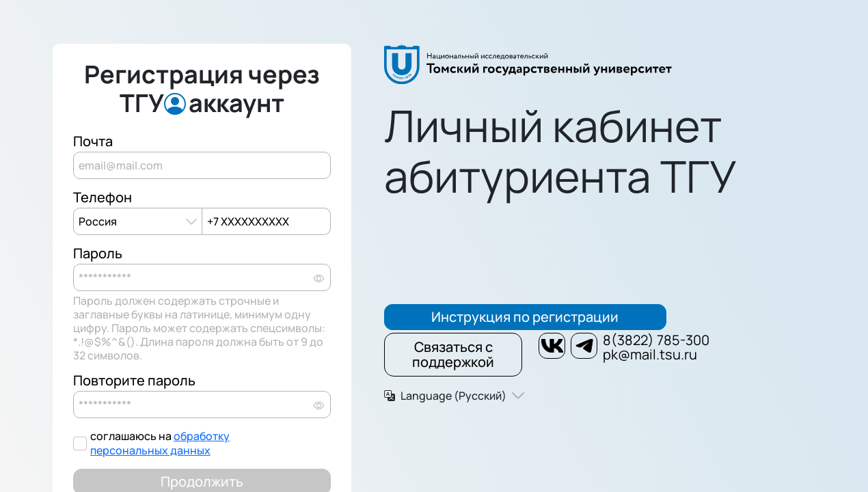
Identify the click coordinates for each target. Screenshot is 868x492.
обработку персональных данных (160, 443)
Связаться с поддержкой (453, 354)
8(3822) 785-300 (656, 340)
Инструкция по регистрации (525, 317)
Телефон (103, 197)
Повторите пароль (134, 381)
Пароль (98, 254)
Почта (93, 141)
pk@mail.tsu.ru (650, 354)
